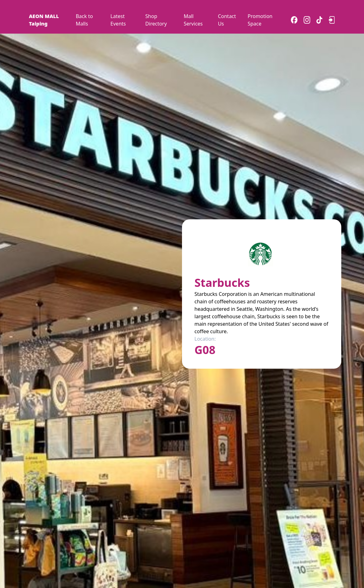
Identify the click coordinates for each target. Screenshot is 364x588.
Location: (205, 339)
